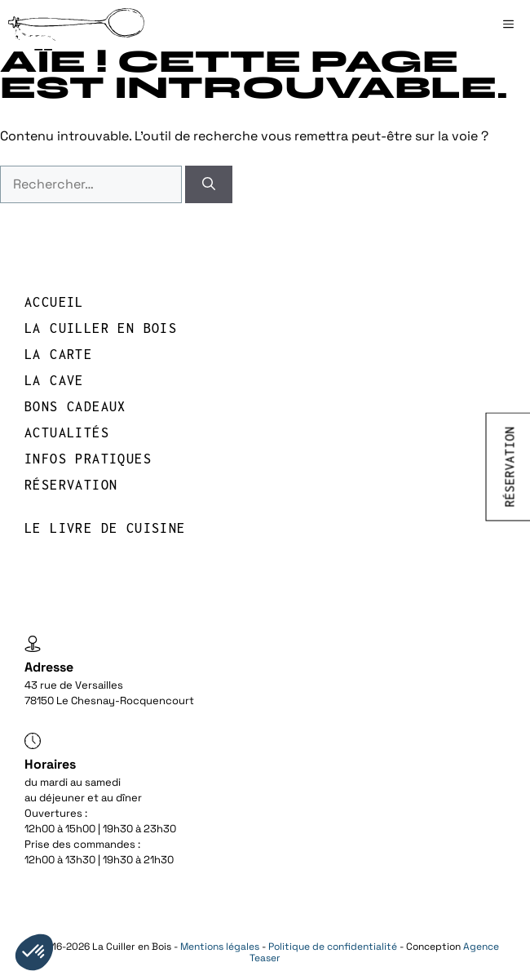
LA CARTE (58, 354)
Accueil (54, 302)
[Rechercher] (209, 184)
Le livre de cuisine (105, 528)
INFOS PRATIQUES (88, 459)
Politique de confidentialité (333, 947)
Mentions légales (220, 947)
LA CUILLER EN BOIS (101, 328)
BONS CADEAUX (75, 406)
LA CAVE (54, 380)
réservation (71, 485)
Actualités (67, 432)
